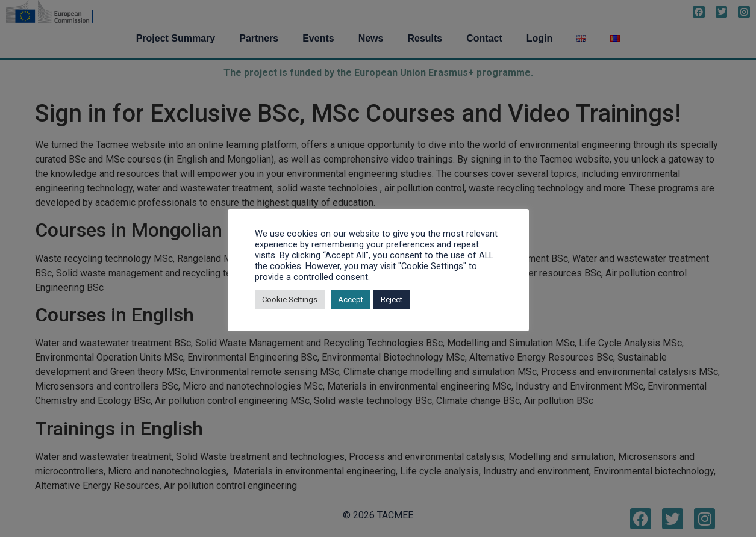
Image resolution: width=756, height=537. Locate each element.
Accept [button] (351, 300)
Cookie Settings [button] (290, 300)
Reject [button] (392, 300)
